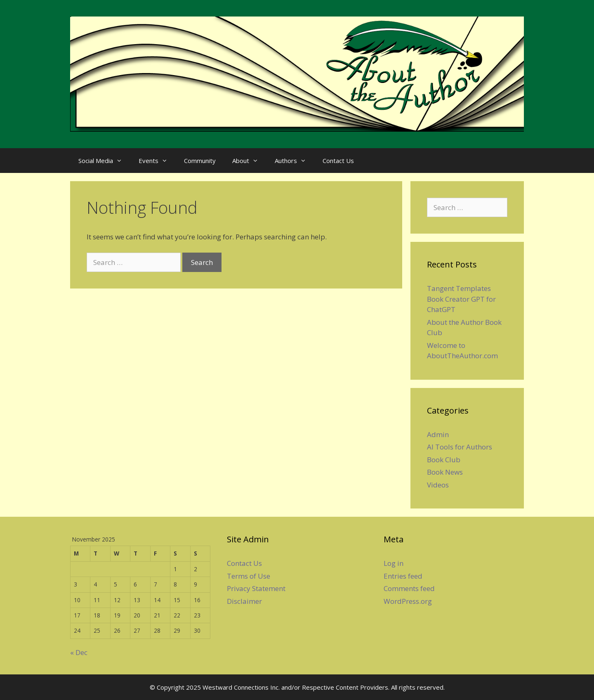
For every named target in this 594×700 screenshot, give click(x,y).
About (249, 161)
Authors (295, 161)
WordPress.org (408, 601)
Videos (438, 485)
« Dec (79, 652)
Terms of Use (249, 576)
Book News (445, 472)
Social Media (104, 161)
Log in (394, 563)
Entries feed (403, 576)
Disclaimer (244, 601)
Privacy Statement (256, 588)
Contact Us (338, 161)
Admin (438, 434)
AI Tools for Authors (460, 447)
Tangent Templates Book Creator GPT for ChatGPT (461, 299)
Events (157, 161)
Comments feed (409, 588)
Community (200, 161)
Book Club (444, 460)
